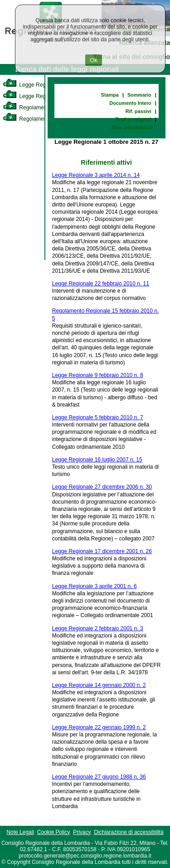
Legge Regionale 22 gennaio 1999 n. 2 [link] (99, 727)
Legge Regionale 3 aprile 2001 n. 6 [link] (95, 586)
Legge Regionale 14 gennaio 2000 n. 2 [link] (99, 685)
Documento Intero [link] (130, 103)
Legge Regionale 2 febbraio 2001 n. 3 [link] (98, 628)
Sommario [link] (139, 95)
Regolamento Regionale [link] (40, 119)
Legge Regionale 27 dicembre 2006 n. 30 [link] (102, 487)
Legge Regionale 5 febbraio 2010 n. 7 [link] (98, 417)
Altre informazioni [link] (132, 128)
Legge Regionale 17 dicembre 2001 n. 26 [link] (102, 551)
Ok (94, 60)
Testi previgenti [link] (134, 119)
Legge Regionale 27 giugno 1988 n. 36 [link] (99, 777)
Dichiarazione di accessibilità (129, 832)
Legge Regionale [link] (32, 85)
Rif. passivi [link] (138, 111)
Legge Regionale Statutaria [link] (44, 96)
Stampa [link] (110, 95)
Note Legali (20, 832)
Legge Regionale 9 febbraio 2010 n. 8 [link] (98, 375)
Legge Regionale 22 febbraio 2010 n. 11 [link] (101, 284)
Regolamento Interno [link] (36, 108)
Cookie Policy (54, 832)
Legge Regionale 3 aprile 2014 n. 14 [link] (96, 175)
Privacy (82, 832)
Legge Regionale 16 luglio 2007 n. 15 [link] (97, 460)
